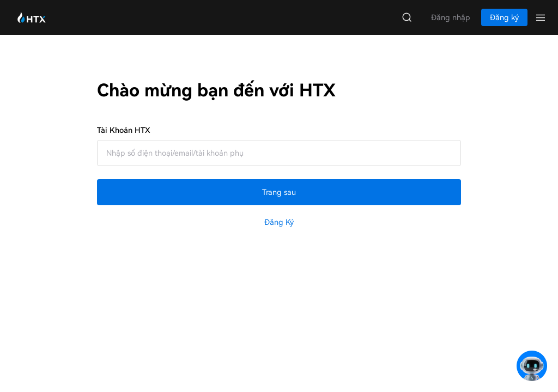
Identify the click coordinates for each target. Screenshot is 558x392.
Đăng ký (279, 222)
